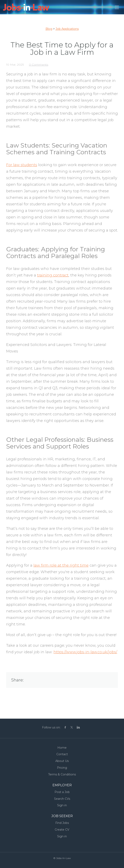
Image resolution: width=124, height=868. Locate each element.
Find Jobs (62, 823)
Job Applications (67, 29)
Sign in (62, 805)
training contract (53, 275)
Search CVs (62, 799)
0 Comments (39, 65)
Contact (62, 754)
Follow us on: (51, 727)
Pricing (62, 768)
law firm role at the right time (61, 565)
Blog (49, 29)
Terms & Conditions (62, 774)
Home (62, 748)
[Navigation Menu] (117, 7)
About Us (62, 761)
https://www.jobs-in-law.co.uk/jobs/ (85, 652)
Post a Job (62, 792)
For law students (22, 165)
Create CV (62, 830)
